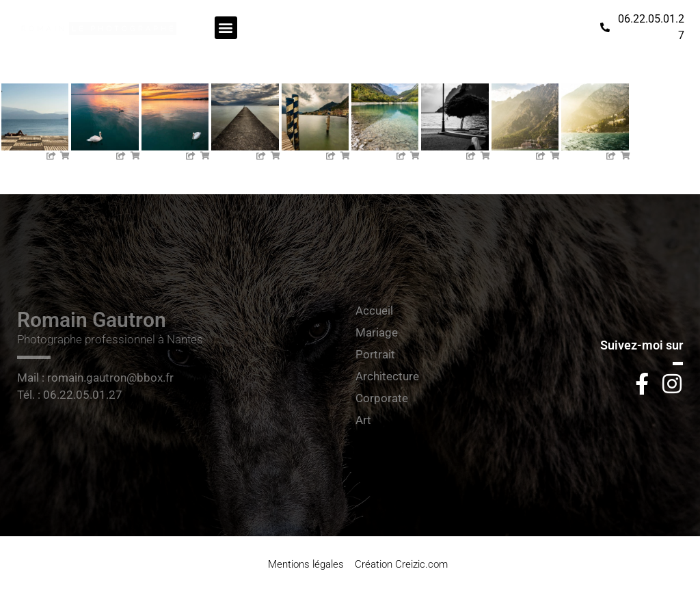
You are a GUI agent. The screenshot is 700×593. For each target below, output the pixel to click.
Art (363, 420)
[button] (226, 28)
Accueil (374, 311)
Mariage (377, 332)
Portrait (375, 354)
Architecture (387, 376)
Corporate (382, 398)
